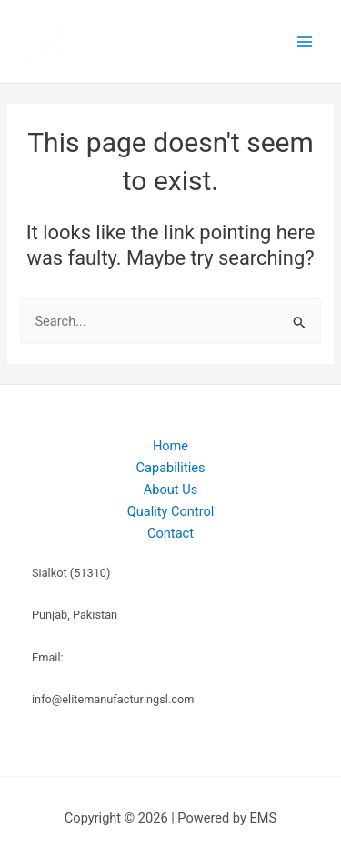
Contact (170, 533)
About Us (170, 490)
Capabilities (171, 468)
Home (170, 446)
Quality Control (171, 511)
